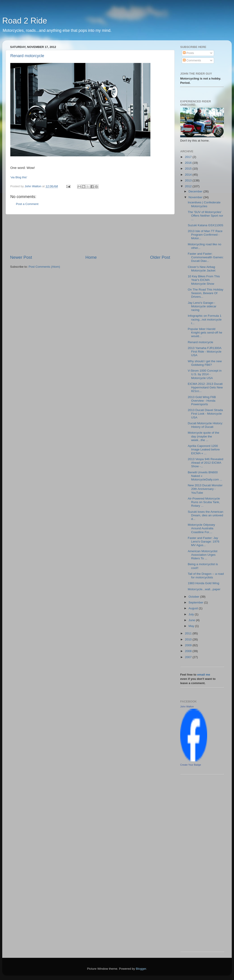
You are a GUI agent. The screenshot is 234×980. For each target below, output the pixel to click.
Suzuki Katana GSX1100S (206, 225)
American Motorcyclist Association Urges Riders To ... (203, 555)
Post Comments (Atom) (44, 267)
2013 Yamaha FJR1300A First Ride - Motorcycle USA (205, 352)
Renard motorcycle (27, 56)
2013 (189, 180)
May (192, 626)
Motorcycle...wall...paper (204, 589)
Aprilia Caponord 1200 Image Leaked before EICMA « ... (204, 449)
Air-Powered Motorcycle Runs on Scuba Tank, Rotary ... (204, 502)
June (192, 620)
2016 (189, 163)
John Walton (187, 706)
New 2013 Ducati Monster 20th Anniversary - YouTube (205, 489)
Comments (192, 60)
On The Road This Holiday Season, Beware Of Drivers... (206, 293)
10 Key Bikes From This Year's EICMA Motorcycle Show (204, 280)
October (194, 597)
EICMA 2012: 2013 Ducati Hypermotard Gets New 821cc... (205, 387)
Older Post (160, 257)
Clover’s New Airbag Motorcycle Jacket (202, 269)
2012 (189, 186)
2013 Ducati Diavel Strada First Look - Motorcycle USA (205, 414)
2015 (189, 169)
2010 (189, 639)
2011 (189, 633)
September (196, 602)
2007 (189, 657)
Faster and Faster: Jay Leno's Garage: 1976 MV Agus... (204, 542)
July (192, 614)
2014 (189, 175)
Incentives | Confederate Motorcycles (204, 204)
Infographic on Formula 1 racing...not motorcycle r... (205, 319)
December (196, 191)
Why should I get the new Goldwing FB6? (205, 363)
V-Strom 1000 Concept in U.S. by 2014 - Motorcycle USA (205, 374)
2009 (189, 645)
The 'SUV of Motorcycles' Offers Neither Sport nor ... (206, 216)
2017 (189, 157)
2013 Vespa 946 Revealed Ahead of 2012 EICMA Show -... (206, 463)
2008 (189, 651)
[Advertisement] (90, 234)
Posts (188, 53)
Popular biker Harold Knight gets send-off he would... (205, 333)
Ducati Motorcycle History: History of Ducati (205, 425)
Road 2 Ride (25, 21)
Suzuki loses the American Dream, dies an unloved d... (206, 515)
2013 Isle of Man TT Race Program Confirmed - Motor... (205, 235)
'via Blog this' (19, 177)
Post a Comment (27, 204)
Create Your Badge (191, 765)
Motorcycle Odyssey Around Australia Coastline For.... (201, 528)
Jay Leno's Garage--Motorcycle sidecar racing (202, 306)
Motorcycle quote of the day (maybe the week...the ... (204, 436)
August (194, 608)
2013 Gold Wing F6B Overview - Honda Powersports (202, 401)
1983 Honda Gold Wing (204, 583)
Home (91, 257)
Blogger (141, 969)
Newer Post (21, 257)
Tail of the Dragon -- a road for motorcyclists (206, 576)
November (196, 197)
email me (204, 675)
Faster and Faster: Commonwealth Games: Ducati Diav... (206, 257)
